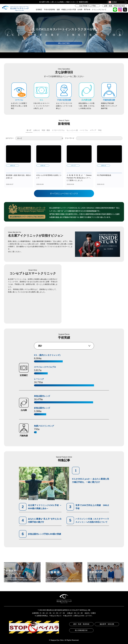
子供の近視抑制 (49, 10)
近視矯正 (39, 10)
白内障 (80, 10)
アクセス (76, 55)
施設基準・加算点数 (107, 624)
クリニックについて (99, 10)
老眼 (58, 10)
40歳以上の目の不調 (69, 10)
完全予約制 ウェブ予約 (87, 6)
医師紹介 (99, 55)
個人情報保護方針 (81, 630)
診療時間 (52, 55)
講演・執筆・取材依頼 (81, 624)
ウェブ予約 (29, 55)
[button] (8, 32)
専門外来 (87, 10)
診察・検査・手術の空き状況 (114, 6)
